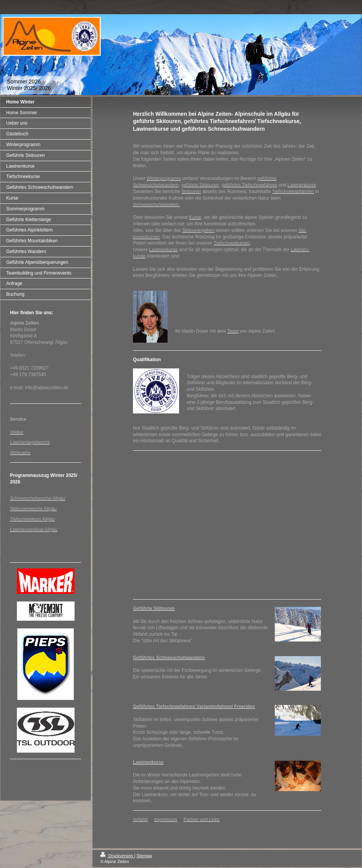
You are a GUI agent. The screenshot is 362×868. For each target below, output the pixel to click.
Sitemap (144, 856)
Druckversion (117, 856)
